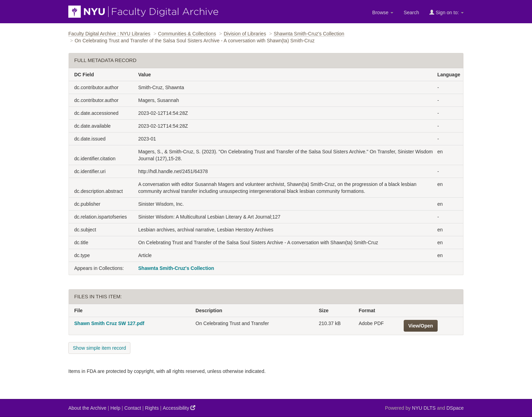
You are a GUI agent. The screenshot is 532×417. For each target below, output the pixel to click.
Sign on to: (447, 12)
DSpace (455, 408)
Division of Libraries (245, 34)
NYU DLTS (424, 408)
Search (411, 12)
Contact (132, 408)
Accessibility (179, 408)
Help (115, 408)
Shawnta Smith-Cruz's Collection (309, 34)
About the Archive (87, 408)
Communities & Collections (187, 34)
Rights (152, 408)
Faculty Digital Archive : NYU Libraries (109, 34)
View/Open (421, 326)
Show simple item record (99, 348)
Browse (383, 12)
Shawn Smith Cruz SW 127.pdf (109, 323)
